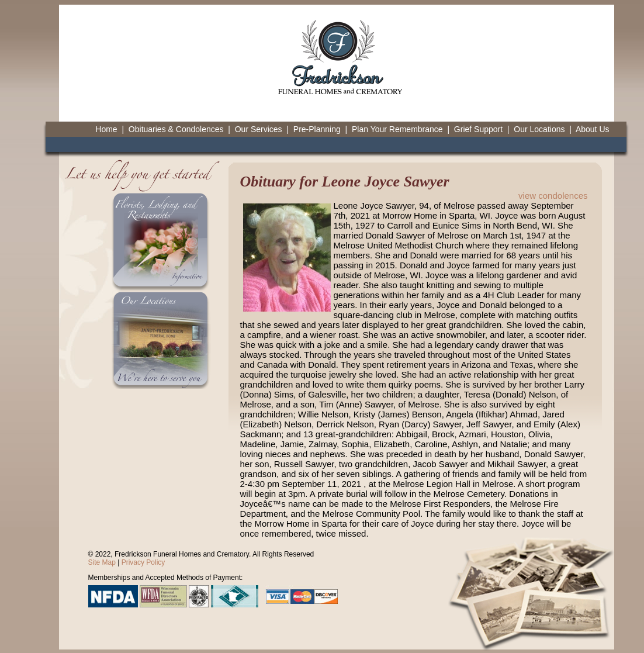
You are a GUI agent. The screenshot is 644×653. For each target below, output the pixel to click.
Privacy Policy (143, 562)
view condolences (553, 196)
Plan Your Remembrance (397, 129)
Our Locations (539, 129)
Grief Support (478, 129)
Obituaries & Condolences (176, 129)
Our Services (259, 129)
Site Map (102, 562)
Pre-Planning (317, 129)
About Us (593, 129)
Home (106, 129)
